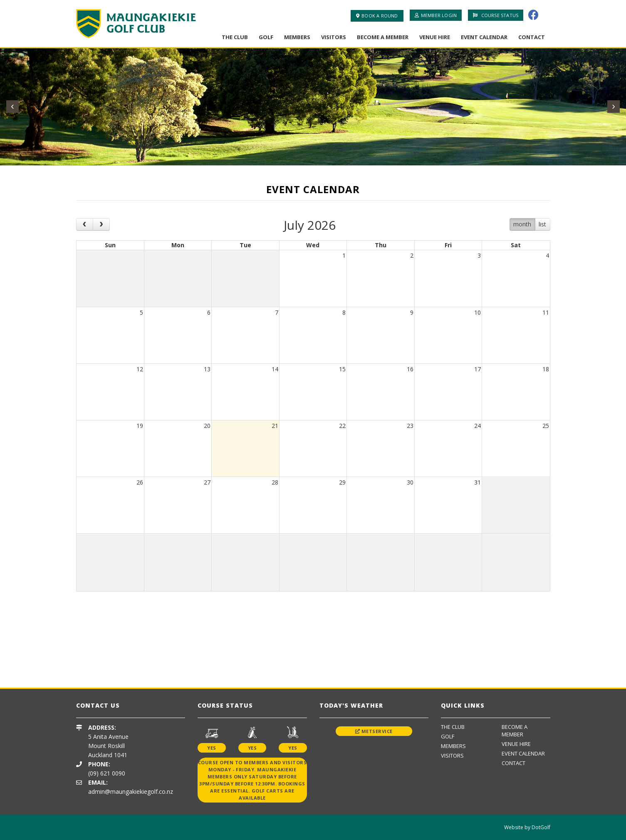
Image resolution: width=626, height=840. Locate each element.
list (542, 224)
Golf (266, 37)
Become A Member (383, 37)
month (522, 224)
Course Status (496, 15)
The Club (235, 37)
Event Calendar (484, 37)
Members (297, 37)
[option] (143, 633)
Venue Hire (435, 37)
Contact (532, 37)
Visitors (334, 37)
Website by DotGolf (527, 827)
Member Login (436, 15)
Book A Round (377, 16)
